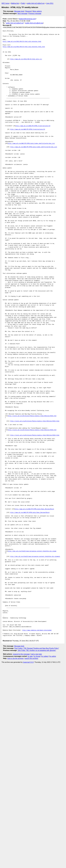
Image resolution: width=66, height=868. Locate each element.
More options (37, 11)
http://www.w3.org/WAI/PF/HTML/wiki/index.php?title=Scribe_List (31, 144)
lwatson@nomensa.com (27, 19)
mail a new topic (36, 654)
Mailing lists (15, 3)
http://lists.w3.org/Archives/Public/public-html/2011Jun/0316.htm (32, 430)
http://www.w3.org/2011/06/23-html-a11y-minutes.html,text (24, 47)
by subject (45, 656)
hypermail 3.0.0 (28, 662)
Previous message (35, 13)
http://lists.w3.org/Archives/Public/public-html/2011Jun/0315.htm (32, 416)
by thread (37, 656)
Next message (22, 13)
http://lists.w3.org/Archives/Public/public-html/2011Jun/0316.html (35, 435)
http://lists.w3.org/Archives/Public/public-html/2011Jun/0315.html (35, 421)
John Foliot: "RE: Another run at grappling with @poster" (37, 650)
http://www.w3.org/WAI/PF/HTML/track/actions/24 (33, 126)
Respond (29, 11)
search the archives (31, 658)
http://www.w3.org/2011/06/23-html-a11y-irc (26, 59)
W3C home (5, 3)
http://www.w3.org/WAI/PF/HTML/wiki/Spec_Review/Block (34, 509)
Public (23, 3)
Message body (19, 11)
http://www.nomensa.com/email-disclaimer (37, 630)
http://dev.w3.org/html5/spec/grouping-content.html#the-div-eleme (32, 551)
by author (53, 656)
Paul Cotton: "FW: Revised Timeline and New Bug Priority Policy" (37, 648)
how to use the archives (15, 658)
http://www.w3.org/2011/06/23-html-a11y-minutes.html (22, 42)
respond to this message (21, 654)
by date (30, 656)
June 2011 (50, 3)
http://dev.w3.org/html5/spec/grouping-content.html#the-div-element (35, 557)
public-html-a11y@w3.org (36, 3)
